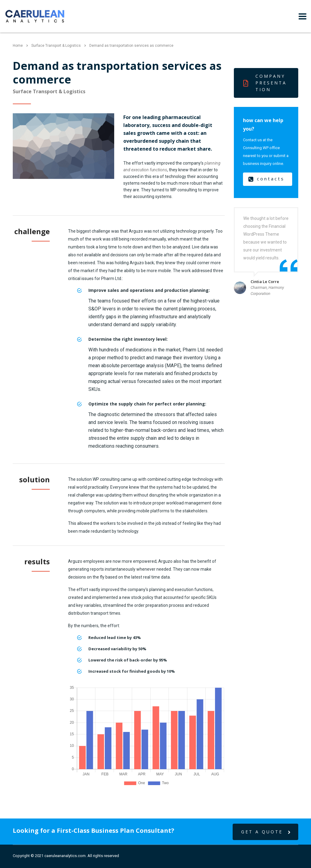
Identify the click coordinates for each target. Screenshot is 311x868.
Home (18, 46)
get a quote (267, 832)
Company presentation (265, 83)
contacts (267, 179)
